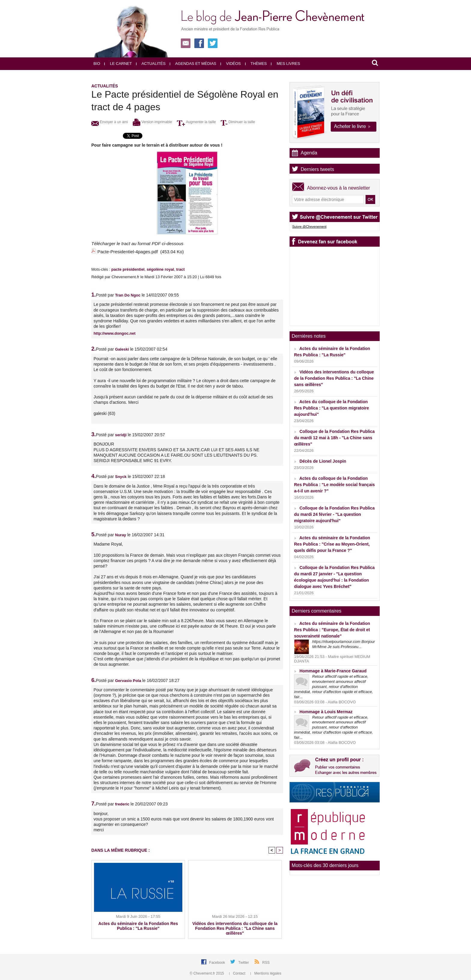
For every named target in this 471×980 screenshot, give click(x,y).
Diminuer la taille (238, 122)
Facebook (217, 963)
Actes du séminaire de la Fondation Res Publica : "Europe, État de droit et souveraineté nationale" (332, 630)
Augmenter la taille (196, 122)
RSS (266, 963)
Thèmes (256, 64)
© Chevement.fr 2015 (208, 973)
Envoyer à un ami (110, 122)
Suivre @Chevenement (309, 227)
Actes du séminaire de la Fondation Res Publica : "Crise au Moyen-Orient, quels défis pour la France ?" (332, 544)
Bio (97, 64)
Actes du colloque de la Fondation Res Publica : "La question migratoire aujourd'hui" (331, 408)
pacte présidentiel (128, 269)
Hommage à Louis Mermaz (326, 712)
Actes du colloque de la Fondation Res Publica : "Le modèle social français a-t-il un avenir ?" (334, 485)
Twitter (244, 963)
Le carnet (118, 64)
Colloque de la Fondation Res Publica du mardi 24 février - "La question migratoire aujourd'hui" (334, 514)
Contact (238, 973)
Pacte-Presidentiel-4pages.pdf (128, 252)
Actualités (151, 64)
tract (181, 269)
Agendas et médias (193, 64)
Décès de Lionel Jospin (323, 461)
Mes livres (286, 64)
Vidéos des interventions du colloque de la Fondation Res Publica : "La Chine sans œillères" (235, 928)
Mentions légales (266, 973)
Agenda (309, 153)
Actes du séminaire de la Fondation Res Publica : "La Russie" (138, 926)
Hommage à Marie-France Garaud (333, 671)
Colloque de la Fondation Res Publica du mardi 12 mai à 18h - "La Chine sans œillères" (334, 438)
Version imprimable (152, 122)
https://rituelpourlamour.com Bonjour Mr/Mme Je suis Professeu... (343, 644)
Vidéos (231, 64)
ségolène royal (160, 269)
